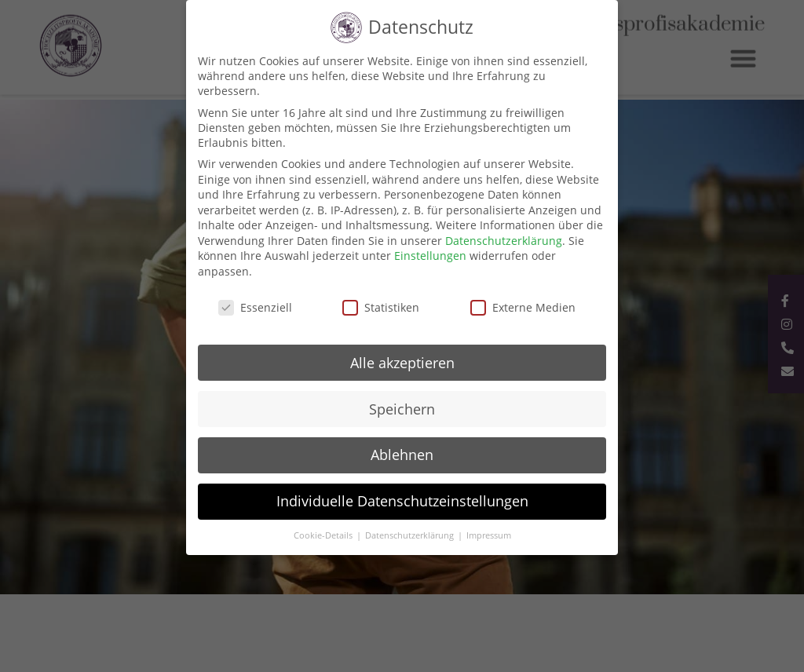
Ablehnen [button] (402, 455)
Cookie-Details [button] (324, 535)
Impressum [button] (489, 535)
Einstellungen (430, 256)
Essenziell (255, 307)
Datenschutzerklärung (504, 241)
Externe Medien (523, 307)
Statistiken (381, 307)
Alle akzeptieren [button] (402, 363)
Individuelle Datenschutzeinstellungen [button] (402, 501)
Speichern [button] (402, 409)
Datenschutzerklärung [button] (411, 535)
